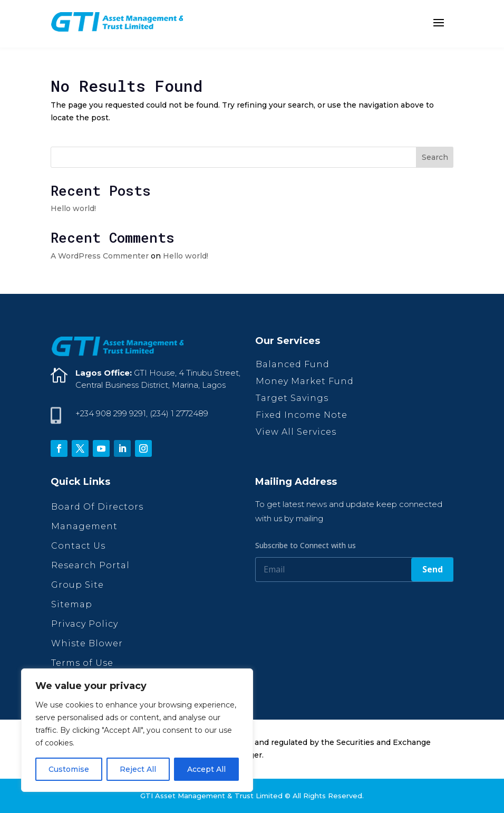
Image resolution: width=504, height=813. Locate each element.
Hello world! (73, 208)
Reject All (138, 769)
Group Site (77, 585)
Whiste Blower (87, 643)
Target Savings (292, 398)
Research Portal (90, 565)
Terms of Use (82, 663)
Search (435, 157)
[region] (137, 730)
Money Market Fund (305, 381)
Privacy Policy (85, 624)
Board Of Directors (97, 507)
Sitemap (72, 604)
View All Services (296, 432)
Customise (69, 769)
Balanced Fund (293, 364)
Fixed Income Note (302, 415)
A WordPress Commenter (100, 256)
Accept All (206, 769)
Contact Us (78, 546)
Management (84, 526)
